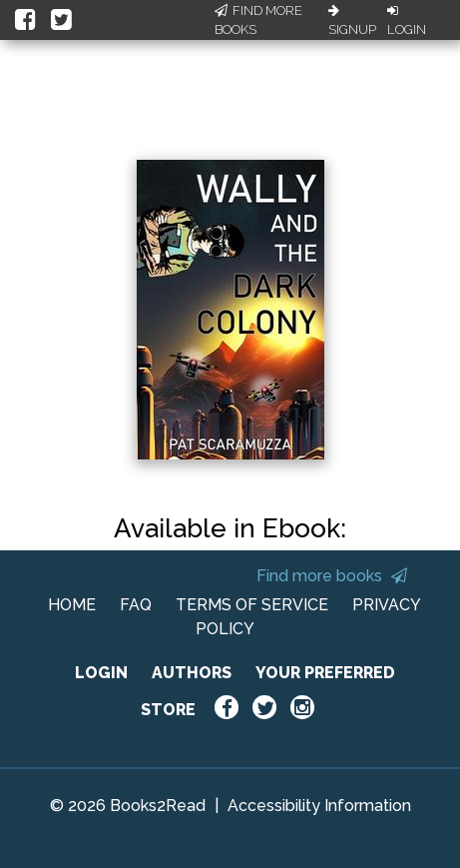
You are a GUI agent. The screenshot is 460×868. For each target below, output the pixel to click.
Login (407, 21)
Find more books (332, 576)
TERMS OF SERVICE (252, 605)
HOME (72, 605)
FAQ (136, 605)
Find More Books (258, 20)
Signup (352, 21)
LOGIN (101, 673)
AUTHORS (192, 673)
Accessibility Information (319, 806)
